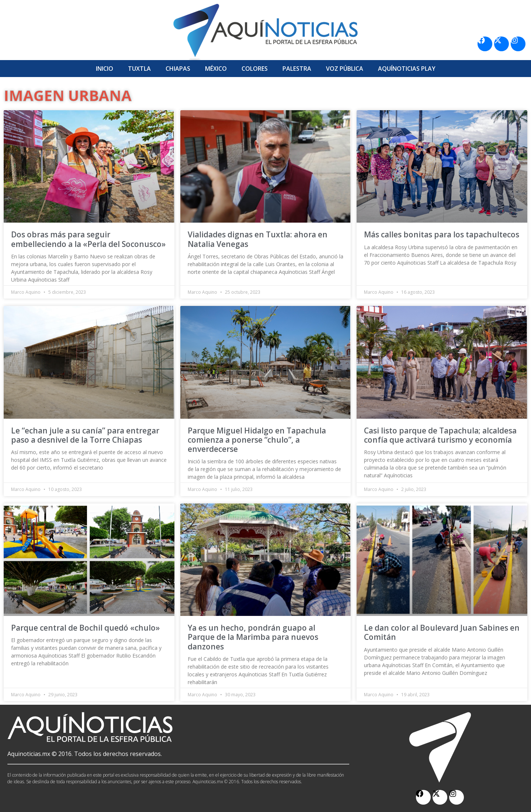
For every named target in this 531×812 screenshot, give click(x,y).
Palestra (297, 69)
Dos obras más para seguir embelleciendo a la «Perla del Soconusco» (88, 239)
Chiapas (178, 69)
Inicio (105, 69)
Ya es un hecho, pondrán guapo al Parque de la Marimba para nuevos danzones (253, 637)
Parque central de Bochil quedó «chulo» (85, 628)
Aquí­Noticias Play (407, 69)
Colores (255, 69)
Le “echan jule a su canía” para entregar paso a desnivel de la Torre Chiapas (85, 435)
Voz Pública (345, 69)
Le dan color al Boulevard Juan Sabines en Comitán (442, 632)
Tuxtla (139, 69)
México (216, 69)
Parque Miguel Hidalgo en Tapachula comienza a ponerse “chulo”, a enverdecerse (257, 440)
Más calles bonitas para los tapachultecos (442, 234)
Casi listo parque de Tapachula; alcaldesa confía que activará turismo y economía (440, 435)
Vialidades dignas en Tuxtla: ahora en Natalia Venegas (258, 239)
